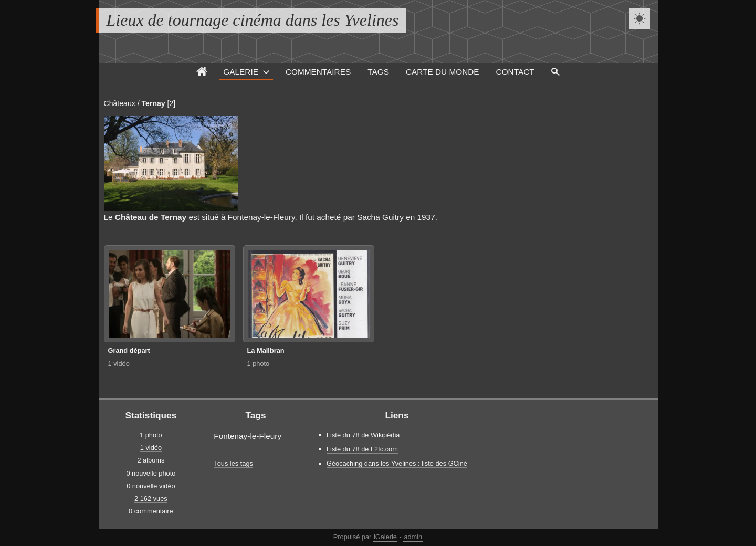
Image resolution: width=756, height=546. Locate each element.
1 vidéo (119, 364)
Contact (515, 72)
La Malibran (266, 350)
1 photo (259, 364)
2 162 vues (151, 498)
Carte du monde (443, 72)
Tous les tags (233, 463)
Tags (378, 72)
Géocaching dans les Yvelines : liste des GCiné (397, 463)
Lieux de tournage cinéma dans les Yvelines (253, 20)
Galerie (241, 72)
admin (413, 537)
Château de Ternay (151, 217)
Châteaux (120, 103)
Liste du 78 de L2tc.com (362, 449)
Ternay (154, 103)
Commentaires (318, 72)
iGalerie (385, 537)
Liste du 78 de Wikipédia (363, 435)
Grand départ (129, 350)
